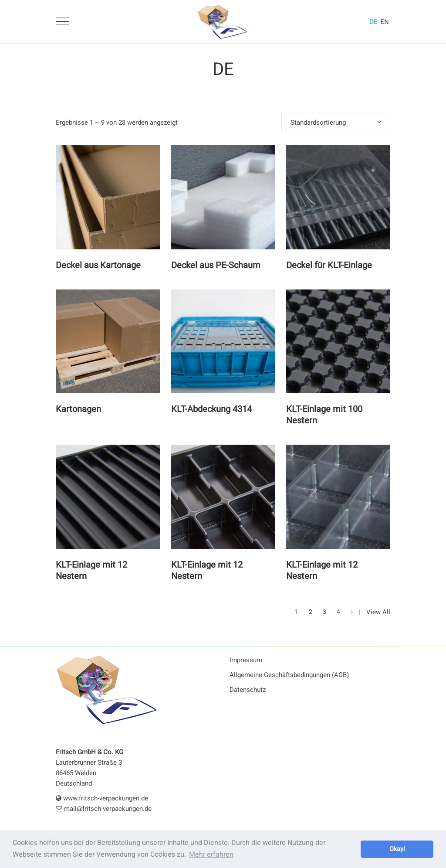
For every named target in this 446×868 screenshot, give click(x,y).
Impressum (246, 660)
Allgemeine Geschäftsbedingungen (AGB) (289, 675)
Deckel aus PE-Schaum (216, 265)
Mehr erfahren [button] (211, 854)
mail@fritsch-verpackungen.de (104, 809)
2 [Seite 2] (311, 612)
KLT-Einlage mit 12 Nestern (91, 570)
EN (385, 22)
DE (373, 22)
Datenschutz (248, 690)
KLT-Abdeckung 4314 (211, 409)
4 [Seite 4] (338, 612)
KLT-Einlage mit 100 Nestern (324, 415)
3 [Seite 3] (324, 612)
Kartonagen (78, 409)
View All (378, 612)
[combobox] (336, 123)
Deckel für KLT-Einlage (329, 265)
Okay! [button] (397, 849)
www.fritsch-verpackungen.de (102, 798)
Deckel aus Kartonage (98, 265)
